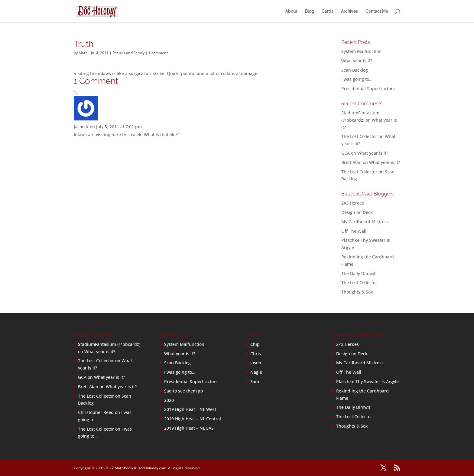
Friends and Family (128, 53)
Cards (328, 11)
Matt (83, 53)
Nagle (256, 372)
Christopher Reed (96, 412)
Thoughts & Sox (357, 292)
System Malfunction (361, 51)
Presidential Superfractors (368, 89)
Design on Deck (357, 212)
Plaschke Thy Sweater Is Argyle (367, 381)
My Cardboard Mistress (365, 222)
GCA (346, 153)
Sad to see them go (183, 391)
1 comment (158, 53)
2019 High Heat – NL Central (193, 419)
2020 (169, 400)
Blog (310, 11)
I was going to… (357, 79)
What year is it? (357, 61)
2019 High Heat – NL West (190, 409)
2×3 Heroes (353, 203)
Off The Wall (354, 231)
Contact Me (377, 11)
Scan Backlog (355, 70)
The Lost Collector (359, 282)
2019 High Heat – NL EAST (190, 428)
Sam (255, 381)
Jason (256, 363)
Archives (349, 11)
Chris (256, 354)
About (291, 11)
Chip (255, 344)
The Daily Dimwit (358, 273)
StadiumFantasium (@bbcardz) (109, 344)
